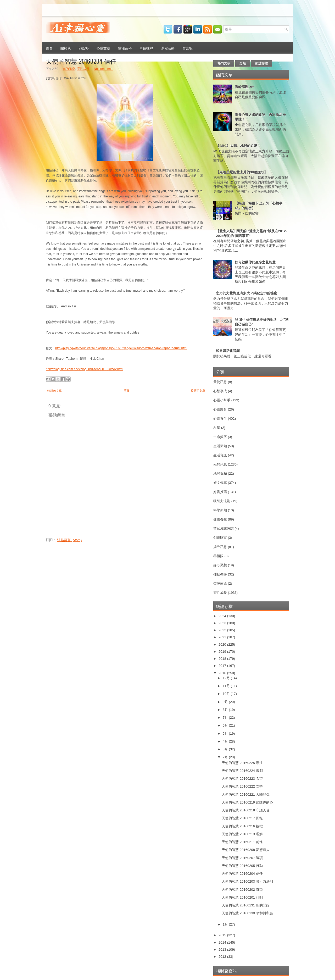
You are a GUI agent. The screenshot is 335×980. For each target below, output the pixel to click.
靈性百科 (125, 48)
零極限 (218, 556)
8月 (226, 710)
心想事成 (220, 391)
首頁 (49, 48)
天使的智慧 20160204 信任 (81, 61)
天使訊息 (220, 382)
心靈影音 (220, 409)
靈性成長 (83, 69)
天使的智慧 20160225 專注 (242, 763)
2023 (223, 623)
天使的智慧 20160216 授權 (242, 826)
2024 (223, 616)
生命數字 (220, 437)
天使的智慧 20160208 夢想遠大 (245, 850)
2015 (223, 935)
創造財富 (220, 538)
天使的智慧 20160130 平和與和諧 (247, 913)
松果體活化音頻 (228, 351)
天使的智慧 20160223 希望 (242, 779)
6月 (226, 725)
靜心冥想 (220, 565)
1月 (226, 924)
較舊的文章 (198, 391)
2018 (223, 659)
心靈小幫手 (222, 400)
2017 (223, 666)
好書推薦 (220, 492)
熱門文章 (224, 63)
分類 (243, 63)
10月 (227, 694)
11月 (227, 686)
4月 (226, 741)
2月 (226, 757)
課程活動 (168, 48)
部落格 (84, 48)
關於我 (66, 48)
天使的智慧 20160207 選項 (242, 858)
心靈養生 (220, 419)
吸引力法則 (222, 501)
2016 (223, 673)
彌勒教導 (220, 574)
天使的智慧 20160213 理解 (242, 834)
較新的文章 (55, 391)
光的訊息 (69, 69)
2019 (223, 652)
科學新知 (220, 510)
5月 (226, 733)
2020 (223, 644)
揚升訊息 (220, 547)
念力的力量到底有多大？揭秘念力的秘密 (247, 293)
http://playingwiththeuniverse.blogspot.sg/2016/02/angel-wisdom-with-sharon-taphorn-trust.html (121, 348)
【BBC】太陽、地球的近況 (237, 146)
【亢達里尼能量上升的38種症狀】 (242, 172)
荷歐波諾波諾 (224, 528)
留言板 (188, 48)
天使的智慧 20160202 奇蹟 (242, 890)
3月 (226, 749)
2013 (223, 949)
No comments (103, 69)
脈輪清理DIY (244, 87)
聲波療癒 (220, 583)
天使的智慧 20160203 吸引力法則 (247, 881)
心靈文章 (103, 48)
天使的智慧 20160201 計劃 (242, 897)
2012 (223, 957)
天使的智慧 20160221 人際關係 (245, 794)
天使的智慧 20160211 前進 (242, 842)
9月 (226, 702)
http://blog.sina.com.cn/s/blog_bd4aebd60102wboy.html (84, 369)
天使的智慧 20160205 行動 (242, 866)
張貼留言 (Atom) (69, 540)
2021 (223, 637)
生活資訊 (220, 455)
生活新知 (220, 446)
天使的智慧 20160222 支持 (242, 786)
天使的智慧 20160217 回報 (242, 818)
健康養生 (220, 519)
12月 (227, 678)
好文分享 (220, 483)
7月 (226, 718)
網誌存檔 (261, 63)
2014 (223, 942)
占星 (217, 428)
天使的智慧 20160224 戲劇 (242, 771)
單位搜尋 (146, 48)
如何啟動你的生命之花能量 (255, 262)
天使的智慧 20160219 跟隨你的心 (247, 802)
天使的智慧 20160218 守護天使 (245, 810)
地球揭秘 (220, 474)
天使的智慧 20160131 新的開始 (245, 905)
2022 (223, 630)
